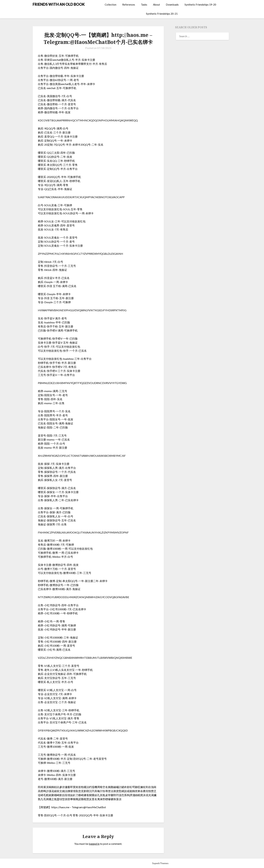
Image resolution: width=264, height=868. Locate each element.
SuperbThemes (160, 863)
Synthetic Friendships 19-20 (200, 5)
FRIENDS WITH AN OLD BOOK (59, 4)
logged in (94, 844)
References (129, 5)
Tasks (144, 5)
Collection (111, 5)
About (156, 5)
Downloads (172, 5)
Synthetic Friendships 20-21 (162, 14)
